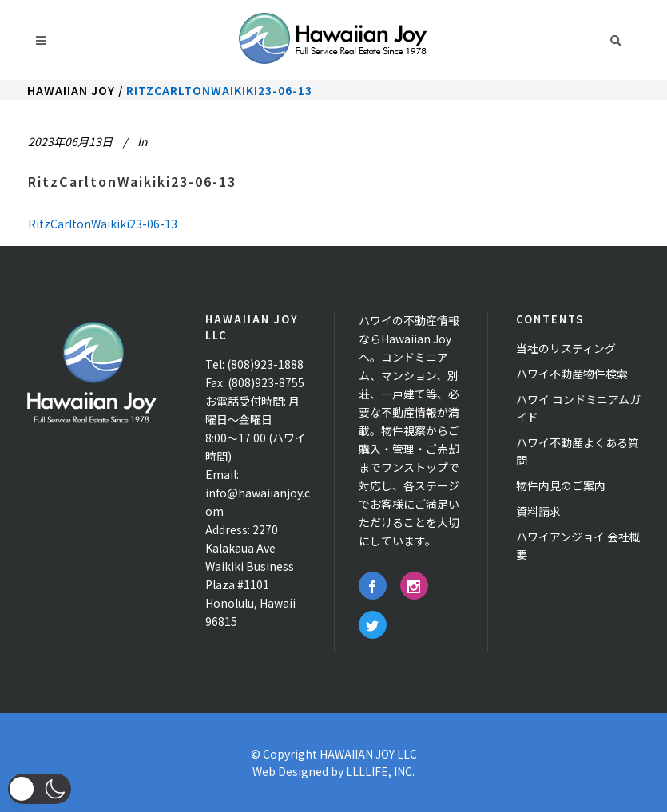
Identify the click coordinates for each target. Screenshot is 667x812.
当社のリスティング (566, 348)
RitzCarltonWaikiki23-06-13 (132, 181)
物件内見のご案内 (561, 485)
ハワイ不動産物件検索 (572, 374)
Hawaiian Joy (71, 90)
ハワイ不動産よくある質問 (578, 451)
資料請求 (538, 511)
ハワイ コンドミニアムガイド (578, 408)
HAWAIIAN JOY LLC (368, 754)
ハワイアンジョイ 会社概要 (578, 545)
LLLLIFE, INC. (380, 771)
